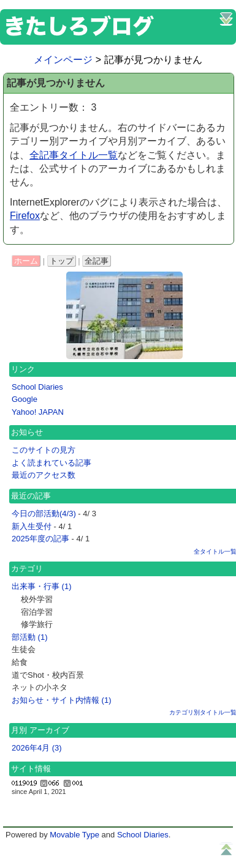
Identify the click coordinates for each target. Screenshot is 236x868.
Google (25, 399)
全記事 (97, 261)
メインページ (63, 60)
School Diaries (37, 387)
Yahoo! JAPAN (38, 412)
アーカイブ (49, 730)
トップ (62, 261)
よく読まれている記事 (51, 463)
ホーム (26, 261)
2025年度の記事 (40, 539)
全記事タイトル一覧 (74, 155)
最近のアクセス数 (44, 475)
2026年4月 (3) (37, 748)
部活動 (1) (30, 637)
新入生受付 (32, 526)
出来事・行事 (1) (42, 586)
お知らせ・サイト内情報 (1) (62, 700)
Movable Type (74, 835)
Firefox (25, 216)
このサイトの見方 (44, 450)
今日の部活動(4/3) (44, 514)
